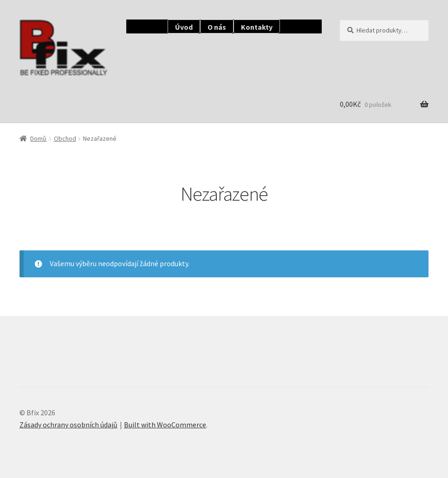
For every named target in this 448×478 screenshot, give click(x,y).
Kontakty (257, 27)
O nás (217, 27)
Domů (38, 138)
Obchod (65, 138)
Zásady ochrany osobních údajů (68, 425)
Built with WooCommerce (165, 425)
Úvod (184, 27)
